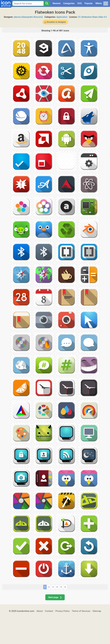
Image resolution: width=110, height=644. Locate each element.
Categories (69, 3)
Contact (49, 611)
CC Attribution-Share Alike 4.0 (92, 17)
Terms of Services (81, 611)
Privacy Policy (62, 611)
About (40, 611)
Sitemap (97, 611)
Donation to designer (56, 22)
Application (62, 17)
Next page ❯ (55, 597)
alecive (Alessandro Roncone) (28, 17)
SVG (80, 3)
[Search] (47, 3)
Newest (57, 3)
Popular (89, 3)
